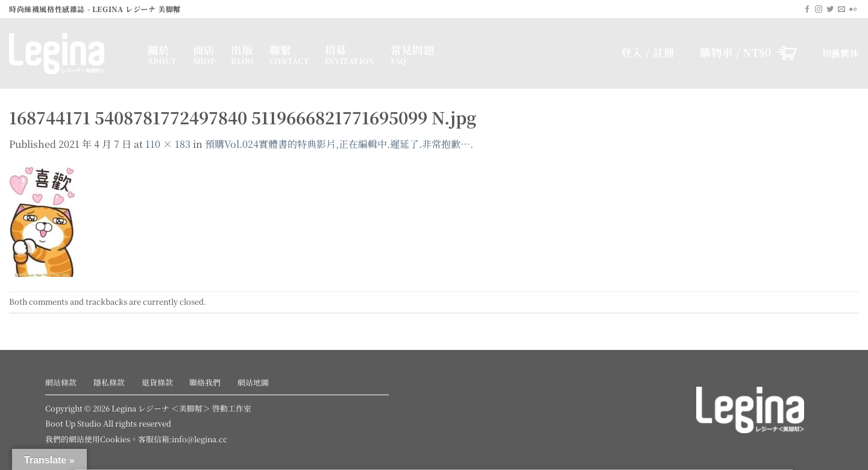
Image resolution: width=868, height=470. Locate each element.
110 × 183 (168, 144)
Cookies (115, 439)
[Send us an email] (841, 10)
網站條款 (61, 382)
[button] (748, 52)
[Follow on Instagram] (819, 10)
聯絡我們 (205, 382)
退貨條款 (157, 382)
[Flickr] (853, 10)
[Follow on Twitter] (830, 10)
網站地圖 (253, 382)
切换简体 (841, 53)
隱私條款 (109, 382)
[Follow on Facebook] (807, 10)
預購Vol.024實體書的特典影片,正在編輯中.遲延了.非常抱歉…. (339, 144)
